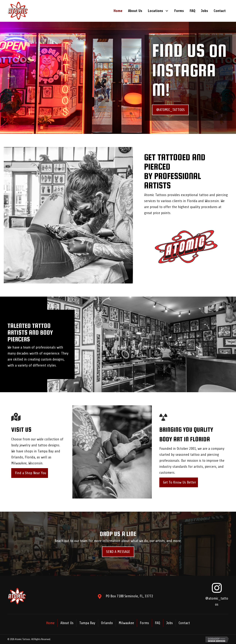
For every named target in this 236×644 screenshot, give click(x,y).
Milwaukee (126, 623)
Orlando (107, 623)
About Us (67, 623)
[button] (167, 11)
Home (50, 623)
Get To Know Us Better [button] (180, 482)
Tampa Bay (87, 623)
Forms (144, 623)
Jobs (169, 623)
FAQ (158, 623)
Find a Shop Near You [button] (31, 473)
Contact (184, 623)
